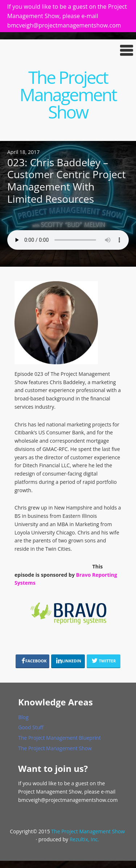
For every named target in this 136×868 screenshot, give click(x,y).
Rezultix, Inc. (84, 839)
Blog (23, 717)
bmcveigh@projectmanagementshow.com (68, 800)
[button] (68, 50)
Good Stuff (31, 727)
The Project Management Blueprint (59, 738)
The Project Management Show (68, 94)
